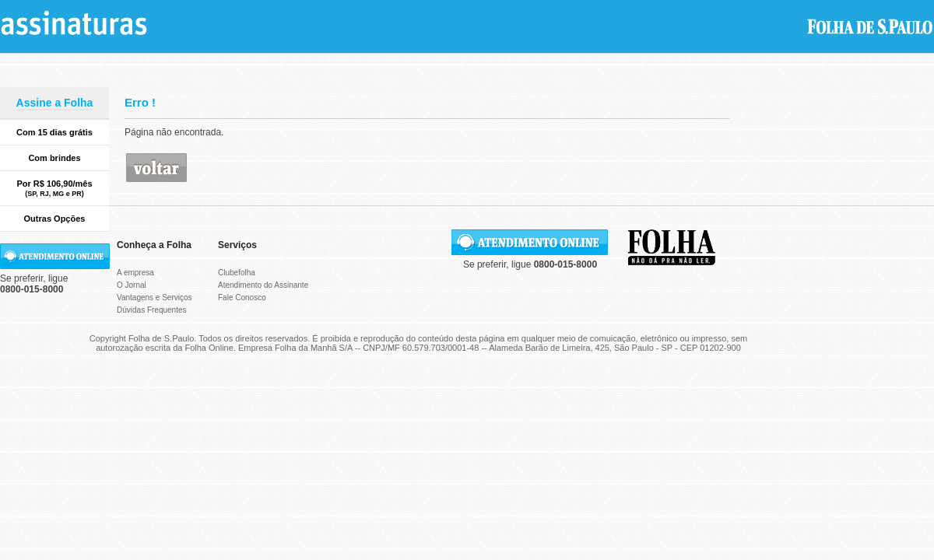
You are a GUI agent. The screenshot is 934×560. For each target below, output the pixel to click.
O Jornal (132, 285)
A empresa (135, 273)
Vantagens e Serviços (154, 297)
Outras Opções (55, 219)
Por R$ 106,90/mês (54, 188)
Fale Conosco (242, 297)
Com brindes (54, 158)
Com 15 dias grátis (54, 132)
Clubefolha (237, 273)
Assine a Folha (55, 103)
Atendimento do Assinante (263, 285)
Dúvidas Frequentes (152, 310)
